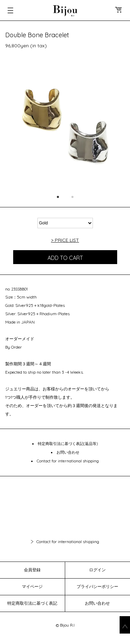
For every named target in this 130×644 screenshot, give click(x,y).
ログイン (97, 570)
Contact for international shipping (68, 461)
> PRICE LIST (65, 240)
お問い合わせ (68, 452)
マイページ (32, 586)
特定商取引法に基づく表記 (32, 603)
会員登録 (32, 570)
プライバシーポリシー (97, 586)
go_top (125, 625)
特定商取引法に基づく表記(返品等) (68, 444)
